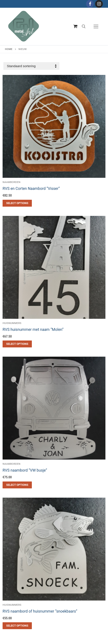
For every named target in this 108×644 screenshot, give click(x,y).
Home (9, 49)
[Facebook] (90, 4)
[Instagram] (99, 4)
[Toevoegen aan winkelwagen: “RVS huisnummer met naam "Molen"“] (17, 344)
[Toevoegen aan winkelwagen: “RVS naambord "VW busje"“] (17, 485)
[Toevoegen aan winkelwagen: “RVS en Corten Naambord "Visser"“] (17, 203)
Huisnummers (12, 323)
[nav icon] (96, 26)
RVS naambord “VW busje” (25, 470)
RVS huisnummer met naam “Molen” (33, 330)
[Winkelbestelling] (31, 66)
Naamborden (12, 464)
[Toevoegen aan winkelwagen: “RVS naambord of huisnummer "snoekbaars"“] (17, 626)
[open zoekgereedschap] (84, 26)
